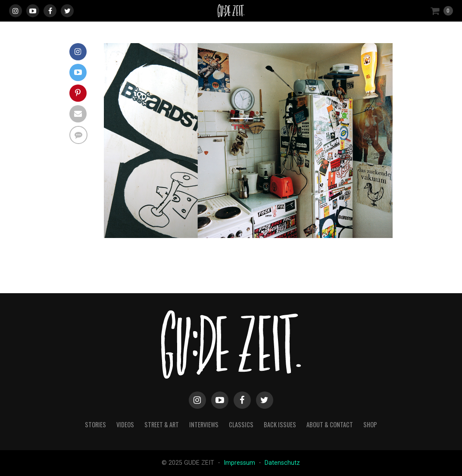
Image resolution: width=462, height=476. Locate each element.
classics (241, 424)
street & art (162, 424)
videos (125, 424)
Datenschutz (282, 463)
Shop (370, 424)
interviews (204, 424)
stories (95, 424)
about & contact (330, 424)
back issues (280, 424)
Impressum (240, 463)
